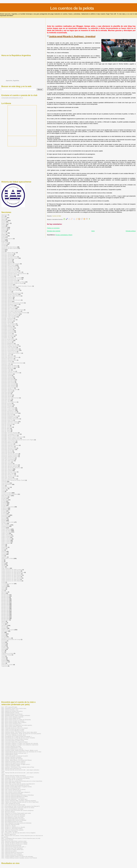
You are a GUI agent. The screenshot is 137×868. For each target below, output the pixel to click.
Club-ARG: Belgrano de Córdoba (11, 264)
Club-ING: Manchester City (9, 412)
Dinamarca (4, 497)
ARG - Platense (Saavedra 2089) (11, 766)
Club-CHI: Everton (6, 342)
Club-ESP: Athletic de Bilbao (9, 366)
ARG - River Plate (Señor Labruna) (11, 782)
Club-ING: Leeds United (8, 409)
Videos (3, 663)
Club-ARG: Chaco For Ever (9, 269)
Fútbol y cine (5, 533)
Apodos (4, 222)
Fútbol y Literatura (6, 539)
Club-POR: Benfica (7, 451)
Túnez (3, 656)
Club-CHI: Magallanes (8, 343)
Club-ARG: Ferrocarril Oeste (9, 280)
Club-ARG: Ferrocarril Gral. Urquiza (11, 279)
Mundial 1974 (5, 607)
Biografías (4, 236)
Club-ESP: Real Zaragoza (9, 387)
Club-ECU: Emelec (7, 361)
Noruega (4, 623)
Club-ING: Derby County (8, 408)
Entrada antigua (131, 231)
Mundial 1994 (5, 614)
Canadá (4, 246)
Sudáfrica (4, 648)
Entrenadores (5, 515)
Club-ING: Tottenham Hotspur (10, 422)
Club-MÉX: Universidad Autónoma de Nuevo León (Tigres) (18, 440)
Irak (2, 560)
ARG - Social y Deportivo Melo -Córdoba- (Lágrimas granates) (19, 801)
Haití (3, 550)
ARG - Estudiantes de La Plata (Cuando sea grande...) (17, 736)
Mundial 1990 (5, 613)
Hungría (4, 554)
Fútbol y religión (6, 543)
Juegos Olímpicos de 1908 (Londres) (12, 570)
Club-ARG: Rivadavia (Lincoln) (10, 304)
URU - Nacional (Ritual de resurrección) (12, 852)
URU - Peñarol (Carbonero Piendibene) (12, 855)
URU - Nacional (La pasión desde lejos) (12, 849)
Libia (3, 591)
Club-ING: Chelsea (7, 406)
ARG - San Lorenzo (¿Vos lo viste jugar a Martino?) (16, 792)
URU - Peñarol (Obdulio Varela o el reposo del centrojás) (17, 856)
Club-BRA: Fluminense (8, 332)
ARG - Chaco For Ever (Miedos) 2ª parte (13, 731)
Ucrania (4, 659)
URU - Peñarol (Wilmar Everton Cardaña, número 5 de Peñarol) (19, 858)
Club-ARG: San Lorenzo (8, 308)
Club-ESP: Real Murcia (8, 381)
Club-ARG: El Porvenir (8, 276)
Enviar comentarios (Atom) (64, 235)
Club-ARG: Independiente (9, 287)
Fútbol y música (6, 540)
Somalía (4, 646)
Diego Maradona (6, 496)
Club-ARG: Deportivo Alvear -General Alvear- (14, 273)
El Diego (4, 503)
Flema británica (6, 525)
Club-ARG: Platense (7, 297)
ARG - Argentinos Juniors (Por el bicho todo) (14, 708)
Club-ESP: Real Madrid (8, 380)
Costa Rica (4, 489)
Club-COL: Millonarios (8, 356)
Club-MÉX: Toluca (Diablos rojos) (11, 438)
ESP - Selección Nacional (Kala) (10, 824)
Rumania (4, 641)
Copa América (5, 483)
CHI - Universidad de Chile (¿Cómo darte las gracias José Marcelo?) (20, 806)
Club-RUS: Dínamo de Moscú (10, 455)
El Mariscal (4, 508)
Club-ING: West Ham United (9, 423)
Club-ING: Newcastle (7, 415)
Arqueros (4, 229)
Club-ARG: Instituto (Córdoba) (10, 289)
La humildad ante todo (8, 584)
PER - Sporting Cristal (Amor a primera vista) (14, 841)
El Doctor (4, 504)
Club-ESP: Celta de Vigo (8, 371)
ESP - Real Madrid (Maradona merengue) (13, 819)
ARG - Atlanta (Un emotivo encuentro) (12, 711)
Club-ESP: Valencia (7, 391)
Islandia (4, 563)
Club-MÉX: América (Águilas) (10, 433)
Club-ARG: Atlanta (7, 261)
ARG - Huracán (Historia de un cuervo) (12, 749)
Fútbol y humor (6, 537)
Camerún (4, 244)
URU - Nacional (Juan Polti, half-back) (12, 848)
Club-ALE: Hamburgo (7, 254)
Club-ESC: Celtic (6, 364)
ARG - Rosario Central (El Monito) (11, 788)
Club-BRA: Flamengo (7, 331)
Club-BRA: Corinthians (8, 328)
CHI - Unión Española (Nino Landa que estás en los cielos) (18, 808)
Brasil (3, 240)
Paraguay (4, 628)
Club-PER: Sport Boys (8, 447)
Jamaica (4, 565)
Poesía (3, 634)
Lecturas (4, 586)
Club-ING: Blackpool (7, 405)
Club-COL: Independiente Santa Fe (11, 353)
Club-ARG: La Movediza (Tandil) (10, 290)
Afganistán (4, 215)
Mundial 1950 (5, 599)
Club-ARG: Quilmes (7, 299)
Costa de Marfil (6, 487)
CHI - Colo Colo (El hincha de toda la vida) (13, 805)
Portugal (4, 637)
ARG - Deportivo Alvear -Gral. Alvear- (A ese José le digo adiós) (19, 732)
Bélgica (3, 234)
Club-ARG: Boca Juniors (8, 265)
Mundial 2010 (5, 620)
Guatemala (4, 547)
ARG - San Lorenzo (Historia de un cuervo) (13, 789)
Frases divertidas (6, 532)
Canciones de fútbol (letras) (9, 247)
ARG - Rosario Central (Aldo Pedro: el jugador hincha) (16, 787)
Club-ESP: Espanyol (7, 374)
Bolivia (3, 237)
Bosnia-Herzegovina (7, 239)
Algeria (3, 219)
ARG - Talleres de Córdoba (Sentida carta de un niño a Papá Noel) (20, 802)
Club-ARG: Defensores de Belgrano (11, 272)
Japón (3, 567)
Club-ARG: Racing (7, 301)
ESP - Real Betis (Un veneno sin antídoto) (13, 816)
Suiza (3, 651)
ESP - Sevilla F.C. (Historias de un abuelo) (13, 827)
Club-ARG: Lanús (6, 292)
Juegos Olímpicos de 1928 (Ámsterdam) (13, 572)
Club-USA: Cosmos (7, 477)
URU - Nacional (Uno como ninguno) (12, 854)
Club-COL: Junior (6, 354)
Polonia (3, 635)
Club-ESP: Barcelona (7, 368)
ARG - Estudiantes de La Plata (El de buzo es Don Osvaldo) (18, 738)
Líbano (3, 588)
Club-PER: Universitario (8, 449)
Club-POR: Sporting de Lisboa (10, 454)
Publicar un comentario (53, 228)
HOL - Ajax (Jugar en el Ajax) (9, 831)
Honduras (4, 553)
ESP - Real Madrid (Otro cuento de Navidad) (14, 820)
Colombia (4, 482)
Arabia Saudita (6, 223)
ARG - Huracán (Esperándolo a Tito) (12, 748)
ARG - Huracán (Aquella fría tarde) (11, 746)
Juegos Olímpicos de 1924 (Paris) (11, 571)
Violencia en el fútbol (7, 665)
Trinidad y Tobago (6, 655)
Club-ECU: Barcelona (7, 359)
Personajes (5, 631)
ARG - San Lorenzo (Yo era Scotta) (11, 791)
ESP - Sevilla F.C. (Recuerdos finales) (12, 829)
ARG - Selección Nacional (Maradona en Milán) (15, 796)
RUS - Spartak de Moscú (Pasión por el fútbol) (14, 844)
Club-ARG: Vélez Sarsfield (9, 317)
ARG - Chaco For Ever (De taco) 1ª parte (13, 729)
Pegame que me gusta (8, 630)
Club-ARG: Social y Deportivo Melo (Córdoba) (14, 313)
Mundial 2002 (5, 617)
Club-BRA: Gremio (7, 334)
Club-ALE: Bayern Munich (9, 253)
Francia (3, 528)
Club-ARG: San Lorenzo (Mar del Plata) (12, 310)
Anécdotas (4, 220)
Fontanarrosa (5, 526)
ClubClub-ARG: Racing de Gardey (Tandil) (13, 480)
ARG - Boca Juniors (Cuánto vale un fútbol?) (14, 722)
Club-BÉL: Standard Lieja (8, 320)
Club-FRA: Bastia (6, 392)
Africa (3, 216)
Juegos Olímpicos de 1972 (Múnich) (11, 578)
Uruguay (4, 660)
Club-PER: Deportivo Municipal (10, 445)
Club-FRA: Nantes (6, 396)
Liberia (3, 589)
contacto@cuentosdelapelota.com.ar (12, 98)
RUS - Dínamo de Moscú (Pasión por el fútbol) (14, 842)
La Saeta (4, 585)
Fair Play (4, 523)
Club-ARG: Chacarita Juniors (9, 268)
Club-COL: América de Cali (9, 352)
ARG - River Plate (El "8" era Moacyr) (12, 780)
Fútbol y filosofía (6, 535)
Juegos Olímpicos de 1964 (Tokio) (11, 577)
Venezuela (4, 662)
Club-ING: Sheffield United (9, 417)
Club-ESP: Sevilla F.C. (8, 388)
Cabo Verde (5, 243)
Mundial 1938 (5, 598)
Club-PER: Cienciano (7, 444)
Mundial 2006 (5, 618)
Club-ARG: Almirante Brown (9, 257)
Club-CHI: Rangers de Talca (9, 345)
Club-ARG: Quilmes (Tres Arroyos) (11, 300)
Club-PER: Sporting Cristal (9, 448)
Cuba (3, 491)
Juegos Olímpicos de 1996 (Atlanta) (11, 581)
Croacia (4, 490)
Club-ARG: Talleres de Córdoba (10, 314)
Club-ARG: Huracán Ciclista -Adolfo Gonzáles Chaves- (17, 286)
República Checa (6, 638)
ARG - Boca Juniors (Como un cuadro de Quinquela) (16, 720)
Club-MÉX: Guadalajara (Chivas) (11, 434)
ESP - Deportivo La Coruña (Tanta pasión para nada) (16, 813)
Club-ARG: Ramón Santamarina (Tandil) (13, 303)
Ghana (3, 544)
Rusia (3, 642)
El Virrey (4, 514)
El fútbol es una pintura (8, 507)
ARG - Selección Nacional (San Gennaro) (13, 798)
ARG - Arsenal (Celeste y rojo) (10, 710)
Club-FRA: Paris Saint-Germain (10, 398)
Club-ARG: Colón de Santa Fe (10, 271)
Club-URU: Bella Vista (8, 461)
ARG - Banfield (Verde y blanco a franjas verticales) (16, 715)
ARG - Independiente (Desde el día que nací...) (15, 753)
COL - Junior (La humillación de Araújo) (12, 809)
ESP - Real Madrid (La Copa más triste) (12, 817)
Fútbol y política (6, 542)
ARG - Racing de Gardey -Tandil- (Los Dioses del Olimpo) (17, 777)
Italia (3, 564)
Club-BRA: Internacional (8, 335)
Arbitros (4, 225)
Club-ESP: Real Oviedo (8, 382)
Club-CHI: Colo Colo (7, 341)
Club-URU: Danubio (7, 463)
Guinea (3, 549)
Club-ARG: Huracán (7, 285)
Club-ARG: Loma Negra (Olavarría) (11, 293)
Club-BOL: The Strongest (8, 324)
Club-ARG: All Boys (7, 255)
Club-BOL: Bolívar (6, 322)
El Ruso (4, 511)
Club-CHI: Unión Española (9, 348)
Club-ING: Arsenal (6, 403)
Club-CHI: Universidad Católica (10, 349)
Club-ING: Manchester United (10, 413)
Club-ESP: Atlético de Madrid (9, 367)
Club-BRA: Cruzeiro (7, 329)
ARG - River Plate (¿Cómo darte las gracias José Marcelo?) (18, 784)
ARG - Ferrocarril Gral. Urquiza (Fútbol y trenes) (15, 739)
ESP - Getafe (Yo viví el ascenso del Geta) (13, 815)
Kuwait (3, 582)
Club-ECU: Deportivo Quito (9, 360)
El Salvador (5, 512)
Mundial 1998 (5, 616)
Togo (3, 652)
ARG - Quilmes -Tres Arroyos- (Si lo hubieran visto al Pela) (18, 767)
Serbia (3, 645)
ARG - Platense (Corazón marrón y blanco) (13, 761)
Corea (3, 486)
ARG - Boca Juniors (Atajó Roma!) (11, 718)
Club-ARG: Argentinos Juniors (10, 258)
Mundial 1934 (5, 596)
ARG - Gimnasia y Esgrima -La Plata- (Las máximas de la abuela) (20, 743)
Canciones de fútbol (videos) (9, 248)
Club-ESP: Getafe (6, 375)
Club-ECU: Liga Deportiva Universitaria (12, 363)
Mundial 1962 (5, 603)
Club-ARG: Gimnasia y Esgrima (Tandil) (12, 283)
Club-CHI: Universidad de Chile (10, 350)
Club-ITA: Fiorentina (7, 424)
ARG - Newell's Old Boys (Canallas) (11, 757)
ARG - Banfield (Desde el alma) (10, 713)
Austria (3, 232)
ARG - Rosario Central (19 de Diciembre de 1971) (15, 785)
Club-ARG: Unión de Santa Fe (10, 315)
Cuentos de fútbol (57, 216)
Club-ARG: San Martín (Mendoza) (11, 311)
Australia (4, 230)
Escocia (4, 518)
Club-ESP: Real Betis (7, 378)
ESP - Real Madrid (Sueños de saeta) (12, 822)
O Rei (3, 624)
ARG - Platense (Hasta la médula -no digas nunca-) (16, 764)
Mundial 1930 (5, 595)
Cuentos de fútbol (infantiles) (9, 494)
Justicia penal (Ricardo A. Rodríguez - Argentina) (72, 36)
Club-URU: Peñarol (7, 470)
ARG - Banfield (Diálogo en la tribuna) (12, 714)
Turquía (4, 658)
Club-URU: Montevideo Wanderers (11, 468)
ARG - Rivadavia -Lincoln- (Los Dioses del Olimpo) (16, 778)
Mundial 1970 (5, 606)
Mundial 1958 (5, 602)
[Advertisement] (86, 23)
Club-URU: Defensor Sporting (10, 465)
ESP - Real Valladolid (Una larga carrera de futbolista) (16, 823)
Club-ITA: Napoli (6, 430)
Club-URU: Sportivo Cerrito (9, 476)
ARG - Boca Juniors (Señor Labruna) (12, 727)
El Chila (4, 501)
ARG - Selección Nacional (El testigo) (12, 794)
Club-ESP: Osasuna (7, 377)
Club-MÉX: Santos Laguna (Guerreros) (12, 437)
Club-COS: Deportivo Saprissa (10, 357)
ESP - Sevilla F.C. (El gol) (9, 826)
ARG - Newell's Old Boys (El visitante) (12, 759)
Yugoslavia (4, 666)
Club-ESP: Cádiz (6, 370)
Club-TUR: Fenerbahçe (8, 459)
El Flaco (4, 505)
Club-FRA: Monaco (7, 395)
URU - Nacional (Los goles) (9, 851)
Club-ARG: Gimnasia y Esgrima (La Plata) (13, 282)
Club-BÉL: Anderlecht (7, 318)
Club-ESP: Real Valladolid (9, 385)
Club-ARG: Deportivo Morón (9, 275)
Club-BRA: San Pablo (7, 336)
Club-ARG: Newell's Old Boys (10, 294)
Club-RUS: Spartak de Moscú (10, 456)
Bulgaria (4, 241)
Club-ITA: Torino (6, 431)
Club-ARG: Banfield (7, 262)
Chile (3, 250)
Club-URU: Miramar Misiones (10, 466)
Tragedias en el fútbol (7, 653)
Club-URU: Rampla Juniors (9, 472)
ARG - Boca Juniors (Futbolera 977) (11, 724)
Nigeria (3, 621)
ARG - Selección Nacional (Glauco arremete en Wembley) (18, 795)
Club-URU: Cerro (6, 462)
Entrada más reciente (54, 231)
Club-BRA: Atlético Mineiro (9, 325)
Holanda (4, 551)
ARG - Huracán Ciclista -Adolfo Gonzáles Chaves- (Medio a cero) (20, 750)
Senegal (4, 644)
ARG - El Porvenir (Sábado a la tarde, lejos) (14, 735)
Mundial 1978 (5, 609)
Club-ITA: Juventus (7, 427)
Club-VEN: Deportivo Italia (9, 479)
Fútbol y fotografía (6, 536)
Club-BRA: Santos (6, 338)
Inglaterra (4, 557)
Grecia (3, 546)
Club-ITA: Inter (5, 426)
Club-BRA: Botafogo (7, 327)
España (4, 521)
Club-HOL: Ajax (6, 401)
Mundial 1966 (5, 605)
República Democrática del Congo (11, 639)
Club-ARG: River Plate (8, 306)
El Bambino (5, 500)
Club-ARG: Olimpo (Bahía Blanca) (11, 296)
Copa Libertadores (7, 484)
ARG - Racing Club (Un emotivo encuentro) (13, 775)
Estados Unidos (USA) (8, 522)
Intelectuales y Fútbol (7, 558)
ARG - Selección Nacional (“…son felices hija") (14, 799)
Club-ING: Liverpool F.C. (8, 410)
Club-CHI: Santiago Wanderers (10, 346)
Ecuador (4, 498)
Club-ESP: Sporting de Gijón (9, 389)
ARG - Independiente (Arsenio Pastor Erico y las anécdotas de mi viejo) (21, 752)
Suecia (3, 649)
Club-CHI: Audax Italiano (8, 339)
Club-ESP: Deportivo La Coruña (10, 373)
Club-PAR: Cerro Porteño (8, 441)
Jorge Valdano (5, 568)
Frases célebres (6, 529)
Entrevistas (4, 517)
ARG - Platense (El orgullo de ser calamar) (13, 763)
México (3, 593)
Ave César (4, 233)
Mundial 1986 (5, 611)
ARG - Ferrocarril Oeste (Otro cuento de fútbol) (14, 742)
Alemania (4, 218)
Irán (2, 561)
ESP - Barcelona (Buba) (8, 812)
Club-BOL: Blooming (7, 321)
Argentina (4, 227)
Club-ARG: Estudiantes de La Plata (11, 278)
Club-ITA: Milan (6, 429)
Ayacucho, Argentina (12, 81)
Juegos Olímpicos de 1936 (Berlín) (11, 574)
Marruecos (4, 592)
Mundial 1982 (5, 610)
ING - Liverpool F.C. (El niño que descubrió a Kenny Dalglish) (18, 833)
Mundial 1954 (5, 600)
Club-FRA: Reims (6, 399)
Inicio (93, 231)
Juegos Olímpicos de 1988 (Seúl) (11, 579)
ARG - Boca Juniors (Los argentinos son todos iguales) (17, 725)
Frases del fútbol (6, 530)
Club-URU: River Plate (8, 473)
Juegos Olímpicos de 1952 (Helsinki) (12, 575)
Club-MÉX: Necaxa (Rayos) (9, 436)
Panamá (4, 627)
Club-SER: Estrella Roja (8, 458)
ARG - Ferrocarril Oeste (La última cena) (13, 741)
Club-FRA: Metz (6, 394)
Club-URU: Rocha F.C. (8, 475)
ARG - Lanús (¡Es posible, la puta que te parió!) (15, 756)
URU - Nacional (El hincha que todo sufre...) (14, 847)
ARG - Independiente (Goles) (10, 754)
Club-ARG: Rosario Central (9, 307)
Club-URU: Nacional (7, 469)
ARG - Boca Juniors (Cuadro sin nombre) (13, 721)
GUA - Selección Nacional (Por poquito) (12, 830)
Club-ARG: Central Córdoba (9, 267)
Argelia (3, 226)
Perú (3, 632)
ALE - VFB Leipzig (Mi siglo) (9, 707)
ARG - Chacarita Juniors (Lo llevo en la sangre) (15, 728)
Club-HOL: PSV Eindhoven (9, 402)
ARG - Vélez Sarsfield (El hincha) (11, 803)
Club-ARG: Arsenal (7, 260)
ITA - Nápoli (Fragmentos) (9, 834)
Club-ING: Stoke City (7, 420)
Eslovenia (4, 519)
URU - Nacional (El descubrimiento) (11, 845)
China (3, 251)
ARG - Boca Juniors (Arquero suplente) (12, 717)
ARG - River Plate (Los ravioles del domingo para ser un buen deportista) (22, 781)
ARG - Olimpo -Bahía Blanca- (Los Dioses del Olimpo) (16, 760)
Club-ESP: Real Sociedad (9, 384)
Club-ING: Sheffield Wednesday (10, 419)
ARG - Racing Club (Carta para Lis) (11, 768)
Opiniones (4, 625)
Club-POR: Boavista (7, 452)
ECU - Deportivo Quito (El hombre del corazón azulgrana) (17, 810)
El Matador (4, 510)
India (3, 556)
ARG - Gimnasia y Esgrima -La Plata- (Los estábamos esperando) (20, 745)
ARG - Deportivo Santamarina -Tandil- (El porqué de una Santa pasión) (21, 734)
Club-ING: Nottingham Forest (10, 416)
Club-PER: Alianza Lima (8, 442)
